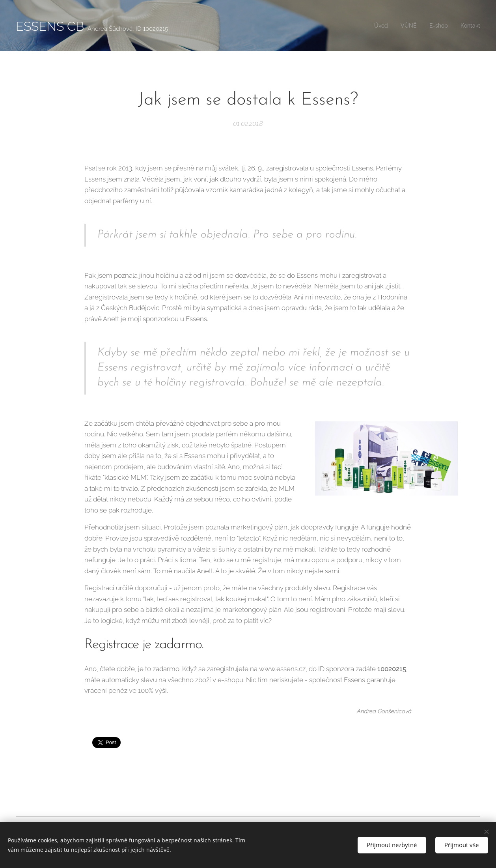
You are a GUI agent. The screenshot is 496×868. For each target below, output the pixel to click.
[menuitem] (375, 26)
